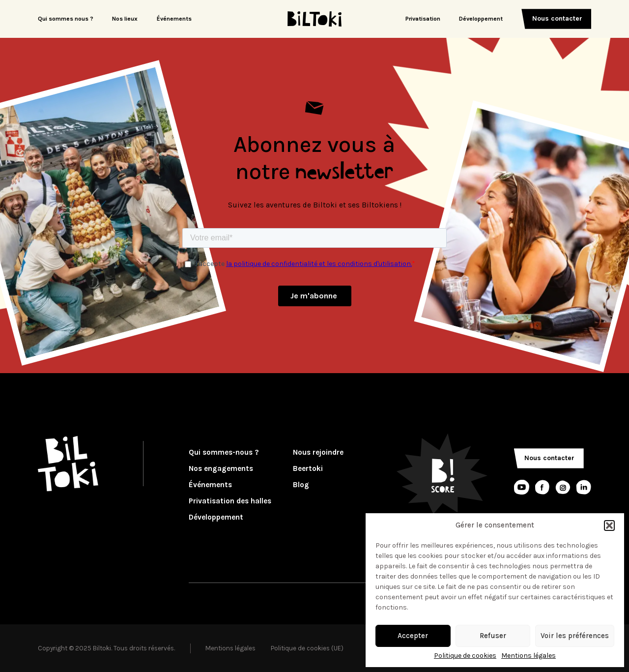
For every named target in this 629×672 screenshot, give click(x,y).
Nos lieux (125, 19)
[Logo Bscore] (442, 473)
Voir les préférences (575, 636)
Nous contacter (557, 18)
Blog (301, 485)
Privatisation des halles (230, 501)
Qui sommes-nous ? (224, 453)
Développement (481, 19)
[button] (609, 526)
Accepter (413, 636)
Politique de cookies (465, 656)
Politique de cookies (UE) (307, 648)
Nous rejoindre (318, 453)
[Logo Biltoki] (315, 19)
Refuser (493, 636)
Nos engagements (221, 469)
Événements (174, 19)
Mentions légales (529, 656)
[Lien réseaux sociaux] (522, 487)
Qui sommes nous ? (66, 19)
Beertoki (308, 469)
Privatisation (423, 19)
